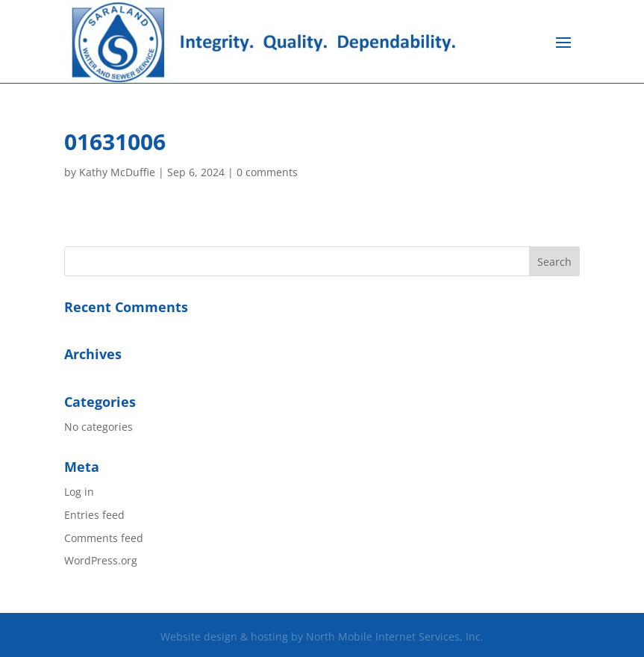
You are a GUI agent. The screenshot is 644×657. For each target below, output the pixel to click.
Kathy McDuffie (117, 172)
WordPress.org (101, 560)
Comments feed (104, 538)
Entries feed (94, 515)
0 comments (267, 172)
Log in (79, 492)
